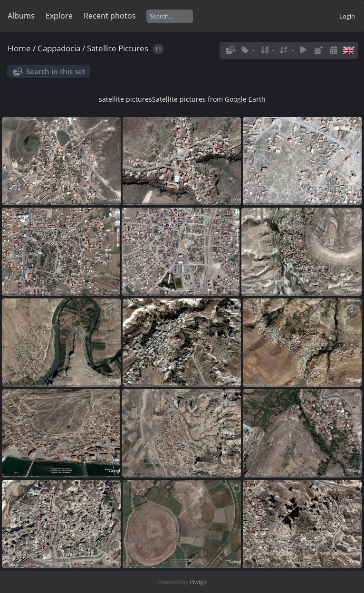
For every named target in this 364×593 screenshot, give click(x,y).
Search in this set (56, 71)
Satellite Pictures (118, 48)
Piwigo (198, 582)
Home (19, 48)
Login (347, 16)
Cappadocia (59, 48)
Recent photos (110, 16)
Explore (59, 16)
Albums (21, 16)
